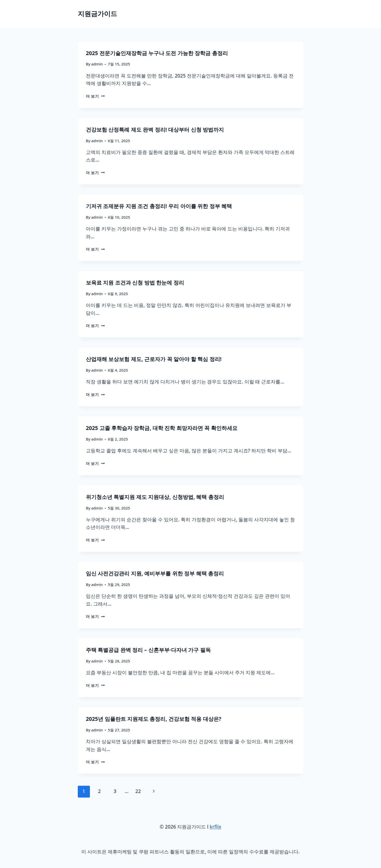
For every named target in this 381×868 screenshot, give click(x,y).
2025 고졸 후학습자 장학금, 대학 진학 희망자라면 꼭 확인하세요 (162, 428)
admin (97, 64)
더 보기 (95, 96)
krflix (216, 827)
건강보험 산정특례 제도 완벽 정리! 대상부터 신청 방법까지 (155, 130)
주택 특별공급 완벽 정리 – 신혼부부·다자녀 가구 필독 (148, 650)
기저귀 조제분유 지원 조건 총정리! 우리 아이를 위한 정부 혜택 (159, 206)
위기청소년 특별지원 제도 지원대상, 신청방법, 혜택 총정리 (155, 497)
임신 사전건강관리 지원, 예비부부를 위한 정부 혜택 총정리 (155, 574)
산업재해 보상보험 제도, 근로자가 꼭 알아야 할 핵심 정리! (154, 359)
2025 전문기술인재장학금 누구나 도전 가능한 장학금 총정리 (157, 53)
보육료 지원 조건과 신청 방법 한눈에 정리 (135, 283)
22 (138, 792)
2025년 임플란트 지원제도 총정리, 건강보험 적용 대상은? (154, 719)
